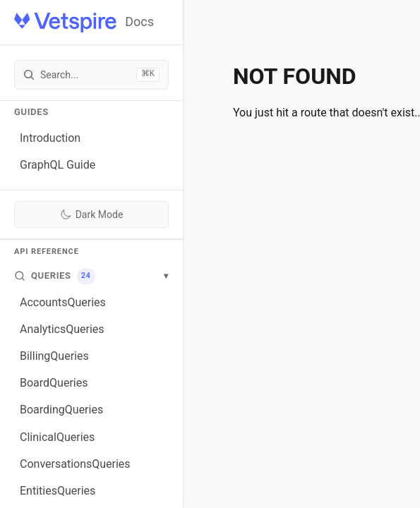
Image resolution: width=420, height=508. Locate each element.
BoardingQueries (61, 410)
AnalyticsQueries (62, 329)
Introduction (50, 138)
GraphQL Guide (58, 165)
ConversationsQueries (75, 464)
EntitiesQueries (58, 491)
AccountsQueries (63, 302)
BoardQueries (54, 383)
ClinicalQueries (57, 437)
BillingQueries (54, 356)
